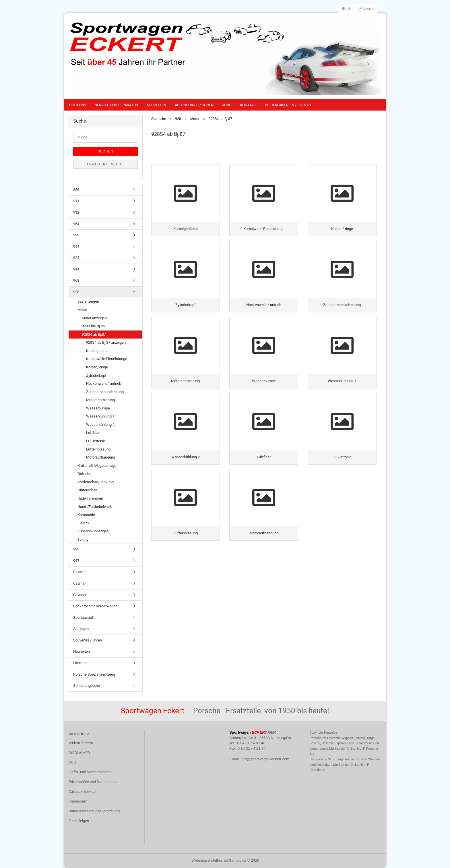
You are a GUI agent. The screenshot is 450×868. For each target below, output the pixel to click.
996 (76, 549)
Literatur (80, 663)
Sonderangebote (87, 686)
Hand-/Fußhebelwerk (95, 507)
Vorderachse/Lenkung (96, 482)
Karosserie (86, 515)
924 (76, 258)
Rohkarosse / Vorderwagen (95, 606)
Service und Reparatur (116, 105)
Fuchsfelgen (79, 821)
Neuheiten (156, 105)
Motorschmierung (100, 400)
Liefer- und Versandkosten (90, 772)
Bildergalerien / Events (288, 105)
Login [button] (366, 9)
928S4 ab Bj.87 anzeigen (106, 342)
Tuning (83, 539)
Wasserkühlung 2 (100, 425)
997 (76, 561)
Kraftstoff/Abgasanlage (97, 466)
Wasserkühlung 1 (100, 416)
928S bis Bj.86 (93, 326)
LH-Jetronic (96, 441)
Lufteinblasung (98, 449)
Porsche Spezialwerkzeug (94, 674)
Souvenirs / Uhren (88, 640)
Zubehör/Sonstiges (93, 531)
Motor (82, 310)
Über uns (78, 105)
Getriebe (84, 474)
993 (76, 235)
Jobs (227, 105)
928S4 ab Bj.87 (94, 334)
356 (76, 190)
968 (76, 280)
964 (76, 224)
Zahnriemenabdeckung (105, 392)
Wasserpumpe (98, 408)
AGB (72, 762)
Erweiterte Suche (105, 164)
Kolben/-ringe (97, 367)
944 (76, 269)
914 (76, 247)
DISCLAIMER (79, 753)
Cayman (80, 583)
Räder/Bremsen (90, 498)
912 (76, 212)
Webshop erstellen (207, 860)
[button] (346, 9)
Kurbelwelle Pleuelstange (107, 359)
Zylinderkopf (96, 375)
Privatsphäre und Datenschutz (93, 782)
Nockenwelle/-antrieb (104, 383)
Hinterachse (87, 490)
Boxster (79, 572)
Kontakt (248, 105)
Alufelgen (81, 629)
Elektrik (84, 523)
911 (76, 201)
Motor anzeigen (94, 318)
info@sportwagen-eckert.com (265, 759)
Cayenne (80, 595)
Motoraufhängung (101, 457)
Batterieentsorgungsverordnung (94, 811)
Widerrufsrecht (81, 743)
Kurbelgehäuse (98, 351)
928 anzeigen (88, 301)
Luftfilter (93, 433)
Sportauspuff (84, 617)
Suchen (106, 151)
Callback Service (82, 791)
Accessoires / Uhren (194, 105)
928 (76, 292)
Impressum (78, 801)
